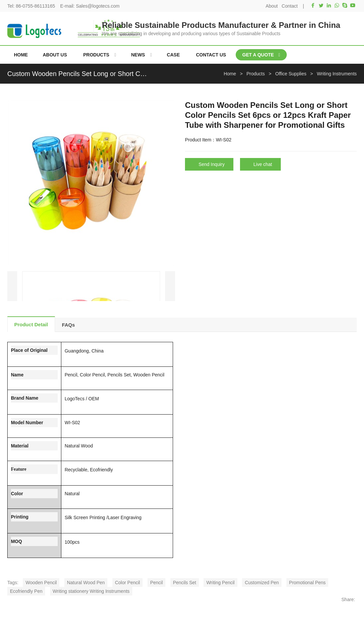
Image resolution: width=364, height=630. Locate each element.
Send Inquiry (212, 164)
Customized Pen (262, 583)
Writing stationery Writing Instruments (91, 591)
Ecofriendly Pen (26, 591)
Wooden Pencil (41, 583)
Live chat (263, 164)
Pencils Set (185, 583)
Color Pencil (127, 583)
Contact (290, 6)
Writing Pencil (220, 583)
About (272, 6)
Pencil (156, 583)
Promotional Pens (307, 583)
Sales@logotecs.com (98, 6)
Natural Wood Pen (86, 583)
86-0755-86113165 (35, 6)
